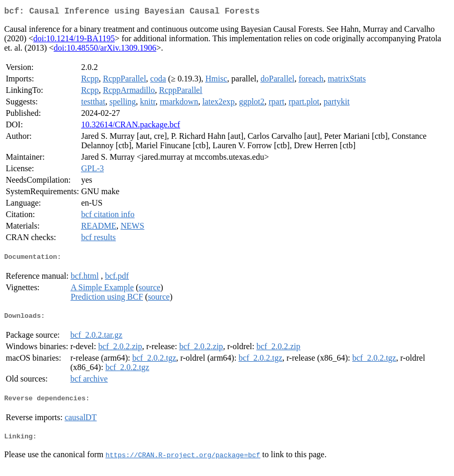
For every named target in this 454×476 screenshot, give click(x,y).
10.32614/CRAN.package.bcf (130, 127)
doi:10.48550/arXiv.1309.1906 (105, 50)
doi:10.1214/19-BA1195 (74, 40)
